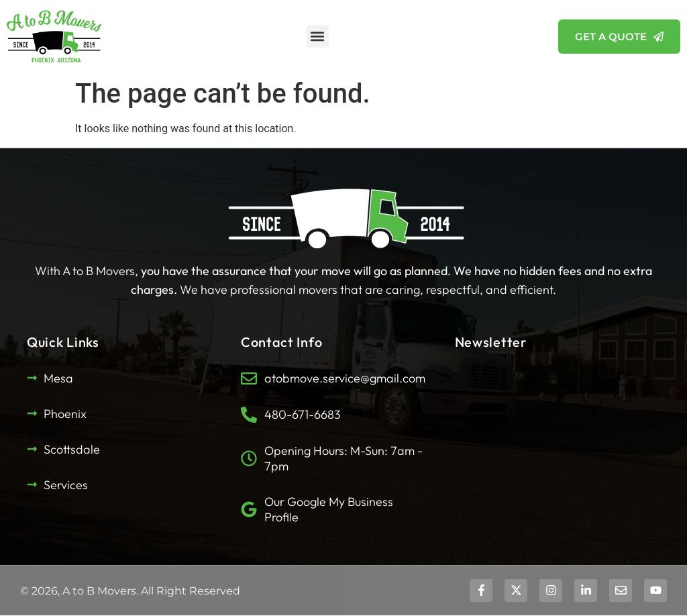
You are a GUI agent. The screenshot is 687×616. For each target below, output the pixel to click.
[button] (318, 37)
